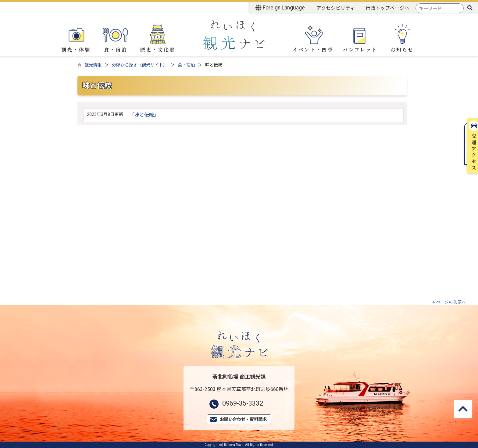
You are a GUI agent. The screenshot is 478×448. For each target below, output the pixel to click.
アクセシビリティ (336, 8)
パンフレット (360, 39)
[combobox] (440, 8)
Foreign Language (280, 8)
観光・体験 (76, 38)
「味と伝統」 (144, 115)
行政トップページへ (387, 8)
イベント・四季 (313, 38)
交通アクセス (472, 94)
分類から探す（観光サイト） (140, 65)
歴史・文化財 (158, 39)
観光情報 (93, 65)
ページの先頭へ (451, 302)
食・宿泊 (116, 38)
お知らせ (402, 39)
